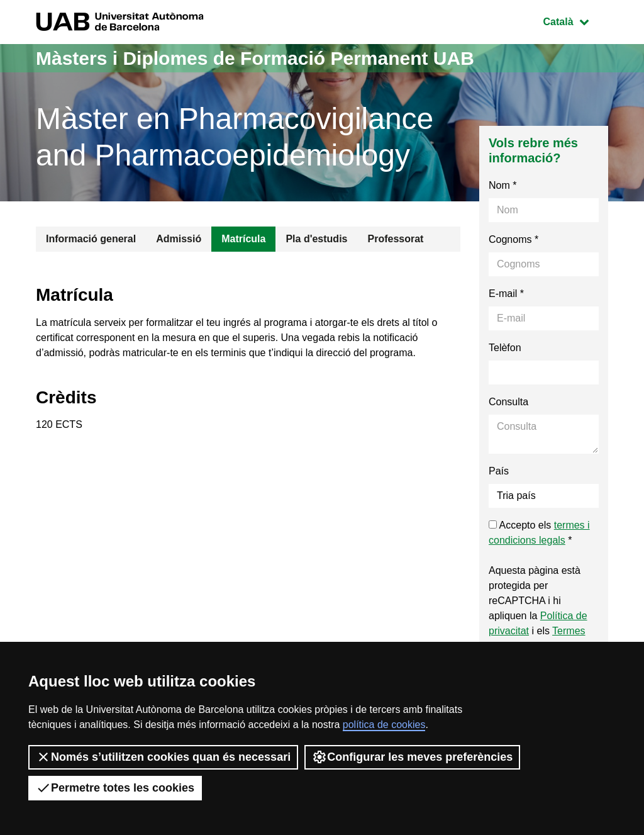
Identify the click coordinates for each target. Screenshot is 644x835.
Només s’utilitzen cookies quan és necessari (163, 757)
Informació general (91, 239)
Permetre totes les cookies (115, 788)
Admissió (179, 239)
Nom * (502, 185)
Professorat (395, 239)
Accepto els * (539, 533)
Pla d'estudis (316, 239)
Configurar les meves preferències (412, 757)
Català (575, 20)
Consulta (508, 402)
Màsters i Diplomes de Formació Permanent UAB (255, 58)
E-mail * (506, 294)
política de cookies (384, 725)
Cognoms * (514, 239)
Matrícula (243, 239)
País (499, 471)
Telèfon (505, 348)
